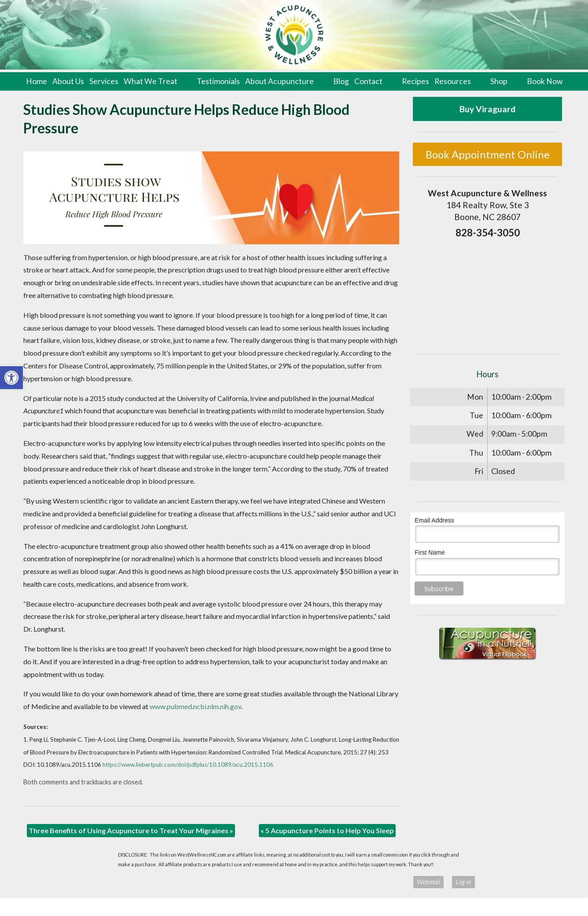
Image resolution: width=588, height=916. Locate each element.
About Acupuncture (279, 81)
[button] (11, 378)
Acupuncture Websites (140, 882)
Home (37, 81)
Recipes (415, 81)
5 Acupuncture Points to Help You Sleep (327, 830)
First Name (430, 552)
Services (104, 81)
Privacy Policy (391, 882)
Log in (463, 882)
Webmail (428, 882)
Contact (368, 81)
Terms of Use (354, 882)
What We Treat (151, 81)
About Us (68, 81)
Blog (341, 81)
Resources (453, 81)
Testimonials (218, 81)
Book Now (545, 81)
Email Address (434, 520)
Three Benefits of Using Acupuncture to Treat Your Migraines (131, 830)
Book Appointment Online (488, 154)
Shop (499, 81)
